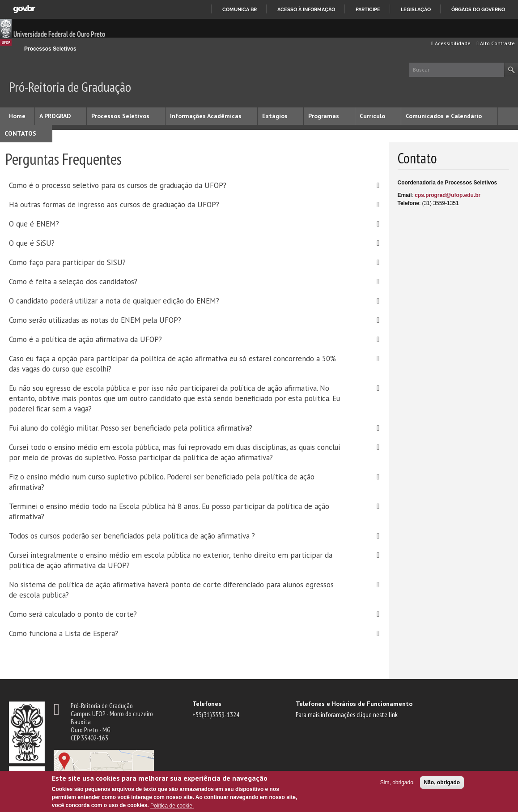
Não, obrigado (442, 782)
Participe (368, 9)
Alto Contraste (496, 43)
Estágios (275, 116)
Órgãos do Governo (478, 9)
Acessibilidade (451, 43)
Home (17, 116)
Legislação (416, 9)
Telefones (207, 704)
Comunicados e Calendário (444, 116)
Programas (324, 116)
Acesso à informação (306, 9)
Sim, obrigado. (397, 782)
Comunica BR (240, 9)
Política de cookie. (172, 806)
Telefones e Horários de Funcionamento (354, 704)
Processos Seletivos (50, 49)
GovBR (24, 9)
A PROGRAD (55, 116)
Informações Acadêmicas (206, 116)
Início (13, 49)
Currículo (372, 116)
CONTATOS (20, 133)
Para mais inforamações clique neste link (347, 714)
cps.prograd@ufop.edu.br (448, 195)
